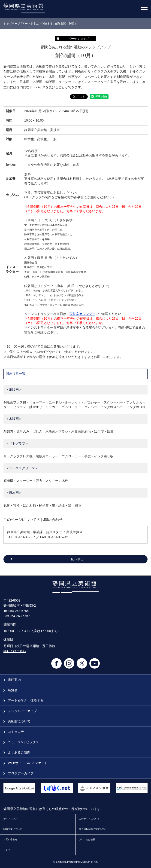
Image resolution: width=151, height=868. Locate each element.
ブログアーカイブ (19, 773)
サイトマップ (10, 819)
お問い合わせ (10, 839)
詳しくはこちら (15, 651)
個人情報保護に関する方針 (93, 829)
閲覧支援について (13, 829)
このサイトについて (89, 819)
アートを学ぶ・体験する (37, 24)
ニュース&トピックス (21, 742)
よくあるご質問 (17, 752)
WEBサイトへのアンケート (26, 763)
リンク (7, 850)
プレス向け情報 (87, 839)
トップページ (12, 24)
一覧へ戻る (75, 559)
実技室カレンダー (82, 314)
